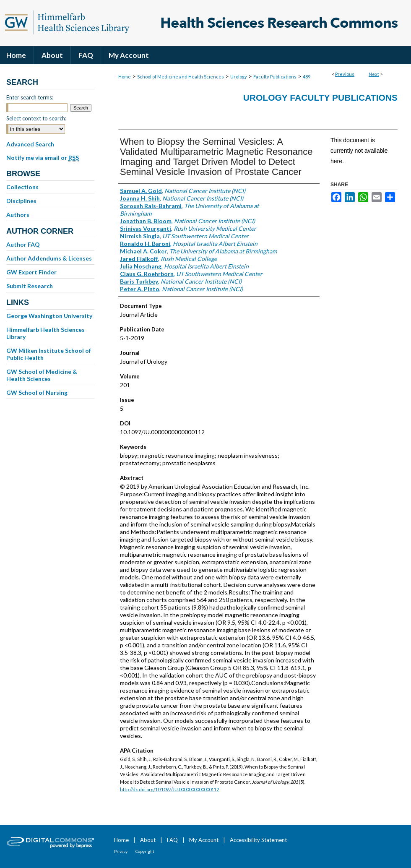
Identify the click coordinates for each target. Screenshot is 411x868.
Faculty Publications (275, 77)
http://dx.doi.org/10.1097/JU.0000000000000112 (169, 789)
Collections (22, 187)
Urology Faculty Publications (320, 98)
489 (307, 77)
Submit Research (30, 286)
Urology (239, 77)
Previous (345, 74)
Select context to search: (36, 118)
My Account (204, 840)
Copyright (145, 851)
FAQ (172, 840)
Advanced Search (30, 144)
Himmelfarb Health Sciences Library (46, 333)
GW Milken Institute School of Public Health (49, 354)
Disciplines (21, 201)
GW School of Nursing (37, 392)
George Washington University (49, 316)
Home (125, 77)
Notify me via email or (43, 158)
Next (374, 74)
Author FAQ (23, 244)
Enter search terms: (30, 97)
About (148, 840)
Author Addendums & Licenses (49, 258)
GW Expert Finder (31, 272)
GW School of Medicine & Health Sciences (42, 375)
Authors (18, 215)
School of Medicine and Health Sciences (181, 77)
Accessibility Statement (258, 840)
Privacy (121, 851)
